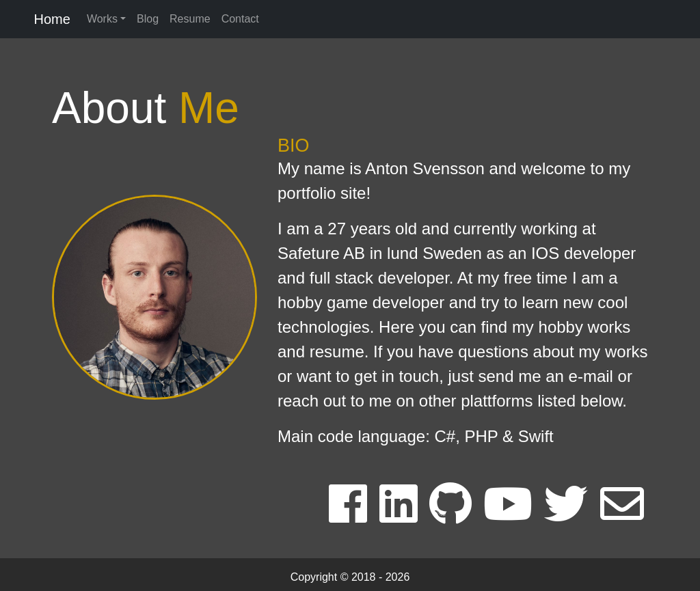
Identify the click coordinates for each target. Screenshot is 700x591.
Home (50, 19)
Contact (240, 19)
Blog (148, 19)
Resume (190, 19)
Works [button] (102, 19)
